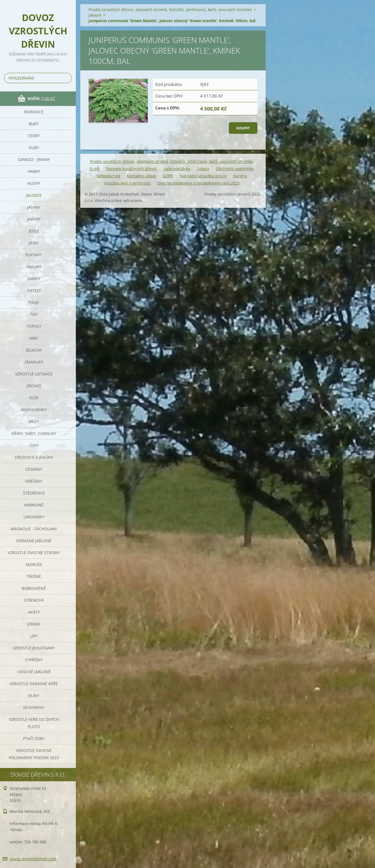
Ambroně (34, 505)
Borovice (34, 112)
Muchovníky (34, 410)
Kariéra (240, 176)
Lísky (34, 445)
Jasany (34, 207)
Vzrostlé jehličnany (34, 648)
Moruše (34, 564)
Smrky (34, 279)
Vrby (34, 338)
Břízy (34, 422)
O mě (95, 169)
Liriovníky (34, 517)
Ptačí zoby (34, 738)
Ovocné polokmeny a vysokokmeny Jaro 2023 (198, 183)
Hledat (66, 78)
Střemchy (34, 600)
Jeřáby (34, 624)
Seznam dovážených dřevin (132, 169)
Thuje (34, 302)
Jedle (34, 231)
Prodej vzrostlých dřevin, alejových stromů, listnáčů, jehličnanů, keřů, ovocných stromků (170, 10)
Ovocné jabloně (34, 672)
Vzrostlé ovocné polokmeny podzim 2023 (34, 754)
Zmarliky (34, 362)
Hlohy (34, 183)
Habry (34, 171)
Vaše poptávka (177, 169)
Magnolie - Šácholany (34, 529)
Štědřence (34, 493)
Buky (34, 124)
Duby (34, 148)
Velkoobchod (108, 176)
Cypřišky (34, 660)
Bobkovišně (34, 588)
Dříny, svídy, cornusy (34, 433)
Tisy (34, 314)
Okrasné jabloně (34, 541)
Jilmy (34, 243)
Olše (34, 398)
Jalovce (34, 195)
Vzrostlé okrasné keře (34, 684)
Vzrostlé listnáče (34, 374)
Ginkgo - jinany (34, 159)
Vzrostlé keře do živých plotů (34, 723)
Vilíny (34, 696)
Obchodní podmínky (235, 169)
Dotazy (203, 169)
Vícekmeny (34, 707)
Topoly (34, 326)
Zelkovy (34, 350)
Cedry (34, 136)
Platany (34, 255)
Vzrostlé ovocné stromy (34, 553)
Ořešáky (34, 481)
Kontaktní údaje (141, 176)
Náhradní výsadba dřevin (203, 176)
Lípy (34, 636)
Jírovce (34, 386)
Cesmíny (34, 469)
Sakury (34, 267)
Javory (34, 219)
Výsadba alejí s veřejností (127, 183)
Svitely (34, 290)
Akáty (34, 612)
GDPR (168, 176)
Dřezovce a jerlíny (34, 457)
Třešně (34, 576)
